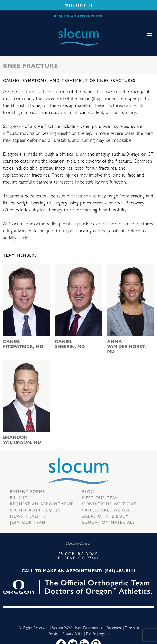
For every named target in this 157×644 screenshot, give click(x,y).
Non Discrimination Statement (99, 627)
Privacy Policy (73, 633)
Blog (88, 491)
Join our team (28, 522)
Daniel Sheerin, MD (70, 344)
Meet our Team (101, 497)
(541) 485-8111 (78, 5)
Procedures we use (106, 510)
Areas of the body (105, 516)
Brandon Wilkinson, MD (22, 439)
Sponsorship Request (37, 510)
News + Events (28, 516)
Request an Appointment (42, 504)
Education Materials (109, 522)
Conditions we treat (109, 504)
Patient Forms (28, 491)
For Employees (98, 633)
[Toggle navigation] (149, 34)
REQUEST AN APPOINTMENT (78, 16)
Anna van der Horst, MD (126, 346)
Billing (19, 497)
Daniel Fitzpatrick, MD (23, 344)
